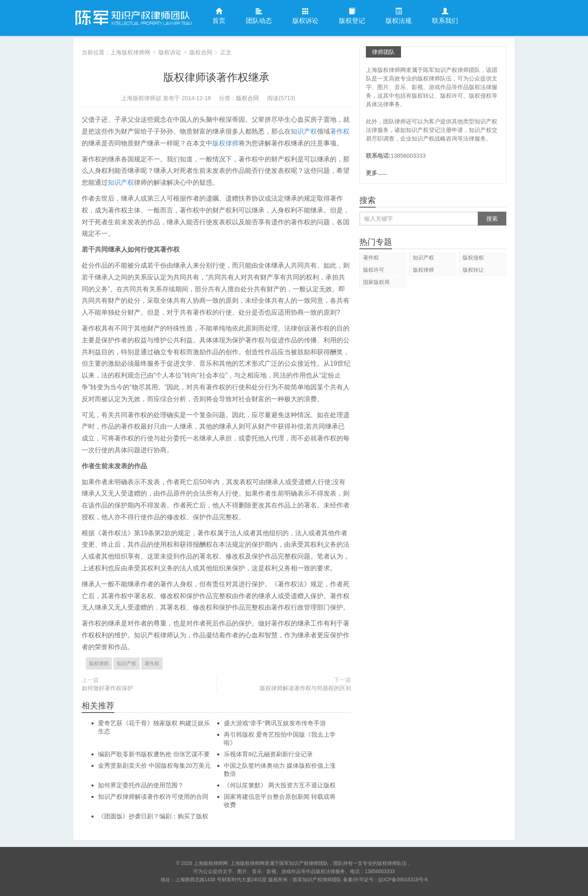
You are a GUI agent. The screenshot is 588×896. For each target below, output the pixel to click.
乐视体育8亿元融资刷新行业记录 (268, 754)
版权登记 (352, 16)
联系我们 (445, 16)
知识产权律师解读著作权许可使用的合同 (153, 797)
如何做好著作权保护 (107, 688)
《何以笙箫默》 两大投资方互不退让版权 (280, 785)
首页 (219, 16)
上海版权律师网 (133, 18)
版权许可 (374, 270)
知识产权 (304, 131)
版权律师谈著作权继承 (216, 77)
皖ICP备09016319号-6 (403, 880)
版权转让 (473, 270)
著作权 (340, 131)
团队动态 (259, 16)
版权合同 (201, 52)
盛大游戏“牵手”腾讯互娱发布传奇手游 (275, 723)
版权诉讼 (305, 16)
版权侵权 (473, 258)
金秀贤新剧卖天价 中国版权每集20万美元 (154, 765)
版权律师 (225, 143)
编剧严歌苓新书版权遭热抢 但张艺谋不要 (154, 754)
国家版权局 (376, 282)
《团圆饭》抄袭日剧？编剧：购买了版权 (153, 816)
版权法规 (399, 16)
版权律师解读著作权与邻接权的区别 (305, 688)
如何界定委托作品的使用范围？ (141, 785)
